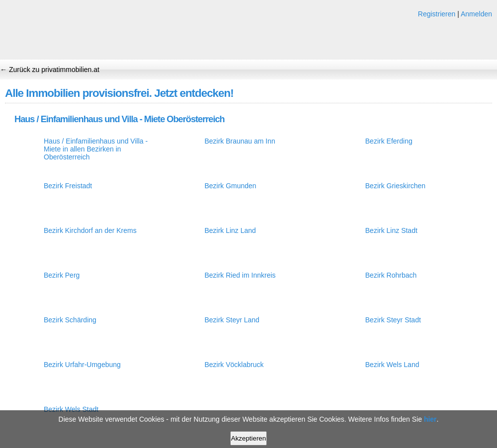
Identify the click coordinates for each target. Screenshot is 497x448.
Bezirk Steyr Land (232, 320)
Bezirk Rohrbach (391, 275)
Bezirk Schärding (70, 320)
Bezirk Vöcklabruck (234, 365)
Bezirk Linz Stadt (391, 230)
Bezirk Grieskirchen (395, 186)
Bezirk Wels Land (392, 365)
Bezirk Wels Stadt (71, 409)
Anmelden (476, 14)
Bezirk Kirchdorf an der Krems (90, 230)
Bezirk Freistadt (68, 186)
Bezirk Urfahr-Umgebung (82, 365)
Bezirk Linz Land (230, 230)
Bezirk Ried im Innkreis (240, 275)
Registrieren (437, 14)
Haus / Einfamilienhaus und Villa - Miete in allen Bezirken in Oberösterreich (96, 149)
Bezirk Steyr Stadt (393, 320)
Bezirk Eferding (389, 141)
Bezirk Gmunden (230, 186)
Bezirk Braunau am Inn (240, 141)
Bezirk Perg (62, 275)
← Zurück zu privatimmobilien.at (50, 70)
